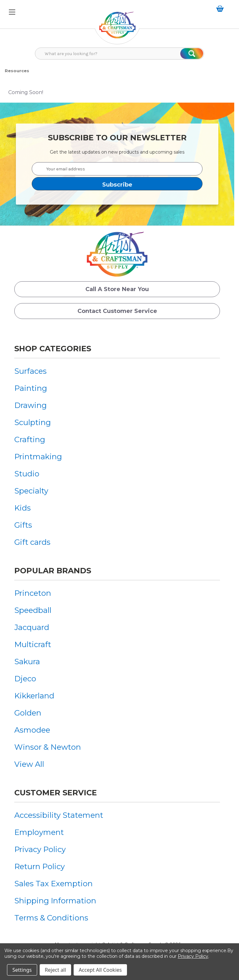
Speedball (33, 610)
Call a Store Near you (117, 289)
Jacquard (32, 627)
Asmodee (32, 730)
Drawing (30, 405)
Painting (31, 388)
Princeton (33, 593)
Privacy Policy (40, 849)
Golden (28, 713)
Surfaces (30, 371)
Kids (23, 508)
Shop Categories (53, 349)
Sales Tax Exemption (53, 884)
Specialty (31, 491)
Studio (27, 474)
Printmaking (38, 457)
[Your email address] (117, 169)
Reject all (55, 970)
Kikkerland (34, 696)
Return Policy (40, 866)
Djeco (25, 679)
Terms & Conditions (51, 918)
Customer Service (56, 793)
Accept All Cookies (100, 970)
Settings (22, 970)
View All (29, 764)
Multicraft (33, 644)
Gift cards (32, 542)
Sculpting (33, 422)
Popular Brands (53, 571)
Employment (39, 832)
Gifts (23, 525)
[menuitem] (38, 371)
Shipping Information (55, 901)
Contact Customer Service (117, 311)
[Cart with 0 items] (221, 9)
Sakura (27, 662)
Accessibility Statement (59, 815)
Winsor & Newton (48, 747)
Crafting (30, 439)
